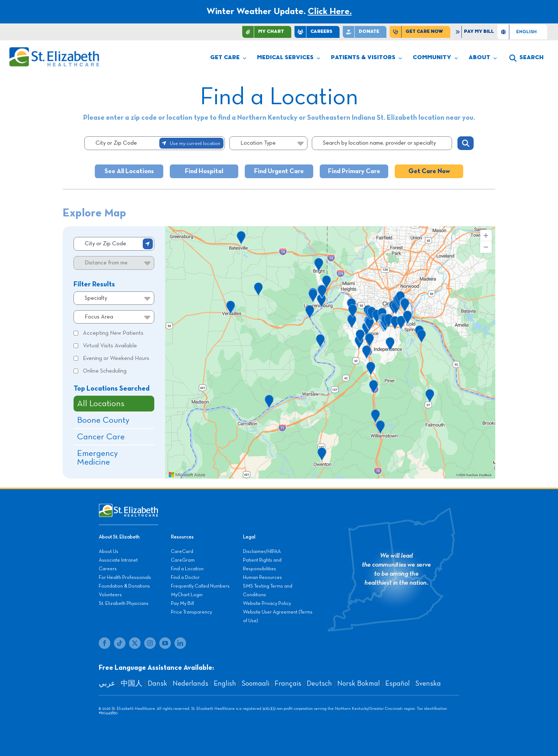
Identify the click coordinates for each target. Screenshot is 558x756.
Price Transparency (191, 612)
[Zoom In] (486, 236)
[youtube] (165, 643)
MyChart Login (187, 595)
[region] (330, 352)
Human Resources (262, 577)
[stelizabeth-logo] (54, 50)
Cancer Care (101, 437)
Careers (108, 569)
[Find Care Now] (420, 32)
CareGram (183, 560)
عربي (107, 684)
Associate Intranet (118, 560)
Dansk (158, 684)
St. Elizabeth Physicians (124, 603)
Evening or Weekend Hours (116, 359)
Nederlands (191, 684)
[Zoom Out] (486, 247)
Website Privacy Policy (267, 603)
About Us (108, 551)
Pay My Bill (182, 603)
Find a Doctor (185, 577)
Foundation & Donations (124, 586)
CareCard (182, 551)
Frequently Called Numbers (200, 586)
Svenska (428, 684)
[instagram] (150, 643)
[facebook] (105, 643)
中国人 (132, 684)
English (225, 684)
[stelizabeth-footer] (129, 507)
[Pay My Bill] (475, 32)
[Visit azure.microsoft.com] (187, 475)
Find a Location (187, 569)
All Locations (101, 404)
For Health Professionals (125, 577)
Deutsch (319, 684)
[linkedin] (180, 643)
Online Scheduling (105, 371)
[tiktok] (120, 643)
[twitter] (135, 643)
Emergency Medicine (98, 458)
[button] (526, 58)
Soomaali (255, 684)
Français (288, 684)
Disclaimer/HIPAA (262, 551)
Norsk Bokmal (359, 684)
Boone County (103, 420)
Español (398, 684)
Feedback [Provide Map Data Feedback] (486, 475)
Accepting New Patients (113, 333)
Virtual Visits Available (110, 346)
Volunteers (110, 595)
